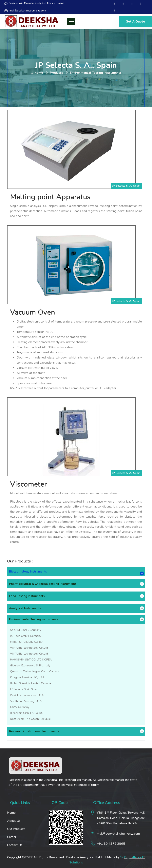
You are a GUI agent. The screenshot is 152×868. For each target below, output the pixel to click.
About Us (14, 821)
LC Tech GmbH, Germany (26, 636)
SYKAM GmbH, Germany (26, 630)
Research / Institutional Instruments (34, 731)
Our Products (16, 829)
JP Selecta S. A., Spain (24, 689)
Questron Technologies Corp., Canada (35, 671)
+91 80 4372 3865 (111, 844)
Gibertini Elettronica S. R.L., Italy (30, 665)
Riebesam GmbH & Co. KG (27, 713)
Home (37, 73)
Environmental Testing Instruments (34, 619)
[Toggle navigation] (71, 22)
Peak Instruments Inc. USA (27, 695)
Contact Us (15, 845)
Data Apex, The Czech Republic (30, 719)
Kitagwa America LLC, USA (27, 677)
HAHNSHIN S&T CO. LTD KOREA (31, 659)
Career (12, 837)
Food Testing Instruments (27, 596)
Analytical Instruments (25, 608)
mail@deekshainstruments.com (28, 11)
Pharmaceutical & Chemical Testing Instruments (43, 584)
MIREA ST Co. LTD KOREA (27, 642)
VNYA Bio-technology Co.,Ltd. (29, 648)
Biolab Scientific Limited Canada (30, 683)
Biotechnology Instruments (28, 572)
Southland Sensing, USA (26, 701)
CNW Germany (20, 707)
